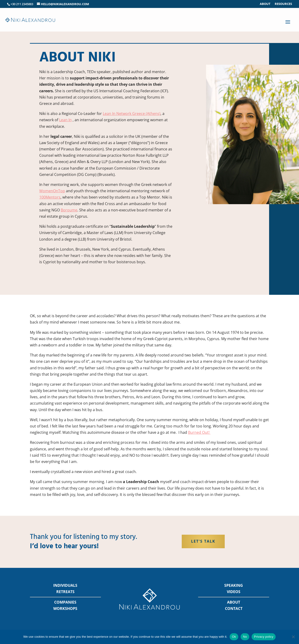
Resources (283, 4)
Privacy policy (264, 637)
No (245, 637)
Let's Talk (203, 541)
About (265, 4)
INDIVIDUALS (65, 585)
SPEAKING (234, 585)
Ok (234, 637)
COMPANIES (65, 602)
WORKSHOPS (65, 608)
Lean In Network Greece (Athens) (132, 114)
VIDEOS (234, 592)
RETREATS (65, 592)
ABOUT (234, 602)
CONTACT (234, 608)
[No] (293, 637)
